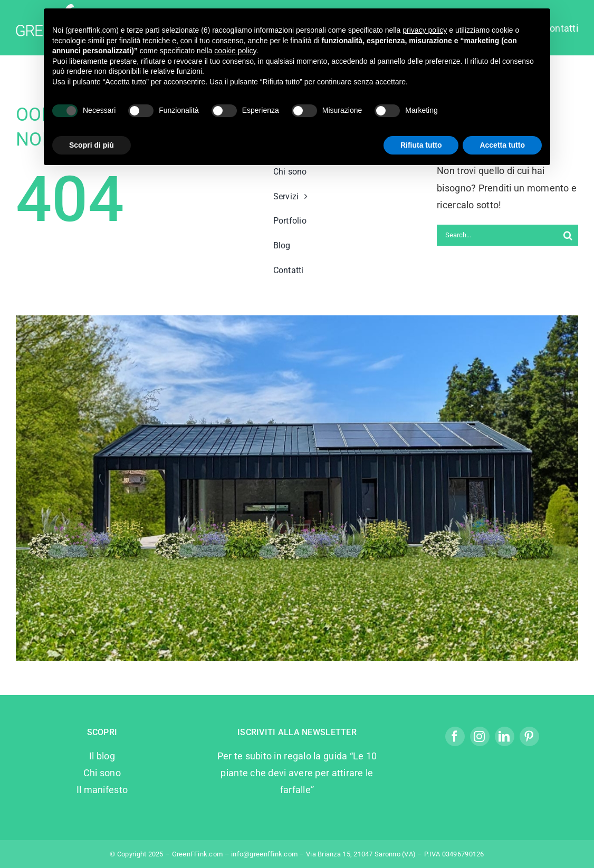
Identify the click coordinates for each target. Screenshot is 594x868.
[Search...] (497, 235)
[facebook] (455, 736)
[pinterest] (529, 736)
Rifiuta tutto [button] (421, 145)
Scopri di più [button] (92, 145)
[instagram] (480, 736)
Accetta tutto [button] (502, 145)
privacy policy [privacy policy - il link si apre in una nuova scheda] (425, 30)
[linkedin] (505, 736)
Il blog (102, 756)
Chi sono (102, 773)
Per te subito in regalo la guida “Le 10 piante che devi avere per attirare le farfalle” (297, 773)
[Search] (568, 235)
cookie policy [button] (235, 51)
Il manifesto (102, 790)
